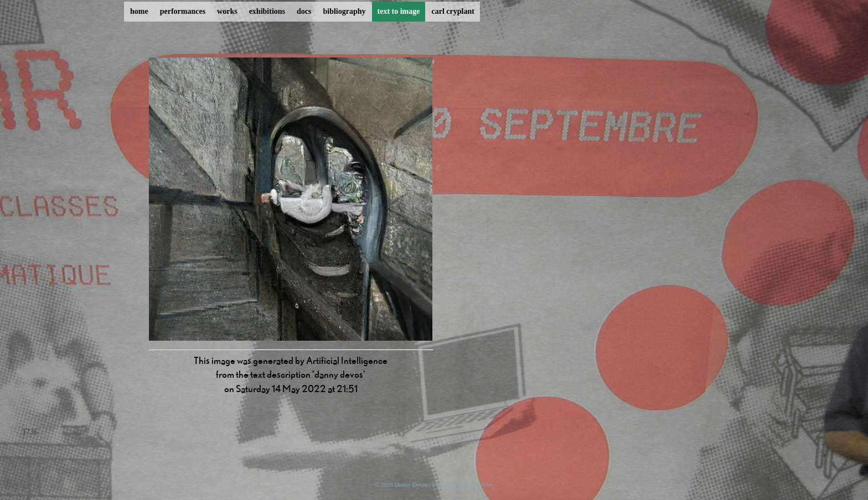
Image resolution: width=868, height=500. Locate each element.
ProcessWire (478, 485)
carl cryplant (453, 11)
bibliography (344, 11)
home (139, 11)
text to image (399, 11)
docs (304, 11)
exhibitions (267, 11)
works (227, 11)
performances (183, 11)
